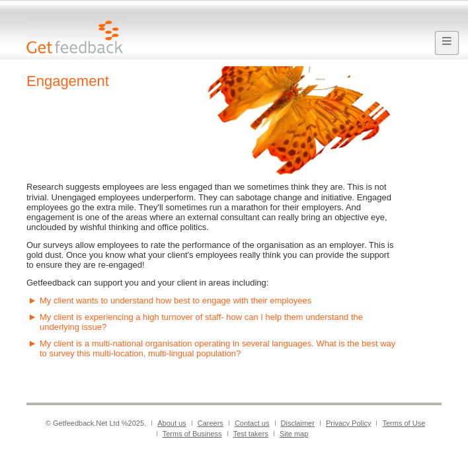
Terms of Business (192, 434)
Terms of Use (404, 423)
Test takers (251, 434)
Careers (211, 423)
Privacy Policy (348, 423)
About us (172, 423)
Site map (294, 434)
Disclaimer (298, 423)
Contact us (252, 423)
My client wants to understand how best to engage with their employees (175, 300)
